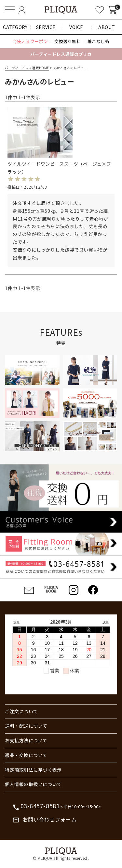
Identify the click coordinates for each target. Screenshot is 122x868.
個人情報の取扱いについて (33, 784)
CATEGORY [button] (15, 27)
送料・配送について (26, 726)
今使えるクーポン (30, 41)
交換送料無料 (68, 41)
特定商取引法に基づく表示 (33, 770)
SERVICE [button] (46, 27)
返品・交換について (26, 755)
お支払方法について (26, 740)
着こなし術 (99, 41)
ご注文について (21, 711)
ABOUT (107, 27)
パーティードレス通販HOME (27, 68)
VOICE (76, 27)
